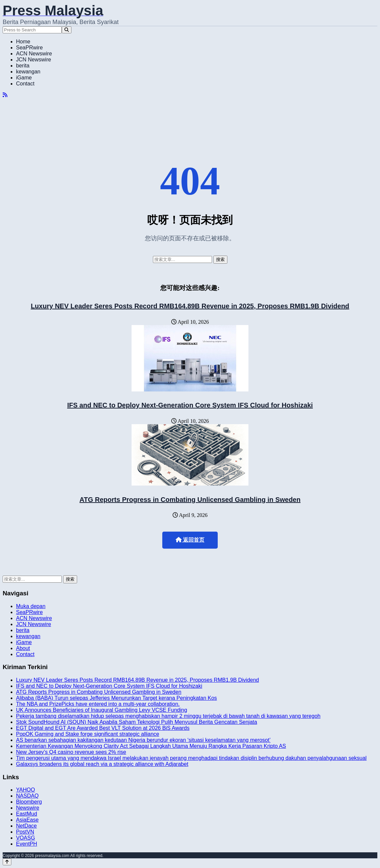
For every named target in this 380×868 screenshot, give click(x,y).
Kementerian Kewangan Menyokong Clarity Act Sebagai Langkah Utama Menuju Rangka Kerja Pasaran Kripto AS (151, 746)
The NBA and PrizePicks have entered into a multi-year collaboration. (98, 704)
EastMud (27, 814)
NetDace (26, 826)
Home (23, 42)
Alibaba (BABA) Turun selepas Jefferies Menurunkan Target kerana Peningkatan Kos (117, 698)
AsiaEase (27, 820)
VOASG (26, 838)
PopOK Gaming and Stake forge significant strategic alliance (88, 734)
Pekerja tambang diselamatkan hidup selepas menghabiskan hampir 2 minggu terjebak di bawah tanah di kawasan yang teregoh (168, 716)
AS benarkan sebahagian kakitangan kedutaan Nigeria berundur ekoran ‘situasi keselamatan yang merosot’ (143, 740)
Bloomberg (29, 802)
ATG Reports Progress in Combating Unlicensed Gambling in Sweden (190, 500)
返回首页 (190, 540)
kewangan (28, 72)
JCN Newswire (34, 60)
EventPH (27, 844)
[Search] (67, 30)
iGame (24, 78)
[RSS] (5, 95)
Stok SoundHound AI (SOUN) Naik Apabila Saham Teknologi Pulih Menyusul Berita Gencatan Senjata (137, 722)
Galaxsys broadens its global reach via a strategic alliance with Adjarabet (102, 764)
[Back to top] (7, 862)
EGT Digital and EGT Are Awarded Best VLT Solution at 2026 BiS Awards (103, 728)
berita (23, 66)
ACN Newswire (34, 54)
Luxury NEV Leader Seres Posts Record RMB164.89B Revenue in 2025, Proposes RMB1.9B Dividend (190, 306)
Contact (25, 84)
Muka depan (31, 606)
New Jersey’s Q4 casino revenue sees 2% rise (71, 752)
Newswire (28, 808)
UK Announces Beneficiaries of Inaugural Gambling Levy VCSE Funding (102, 710)
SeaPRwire (29, 48)
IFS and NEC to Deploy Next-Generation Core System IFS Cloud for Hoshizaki (190, 405)
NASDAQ (27, 796)
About (23, 648)
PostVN (25, 832)
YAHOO (26, 790)
